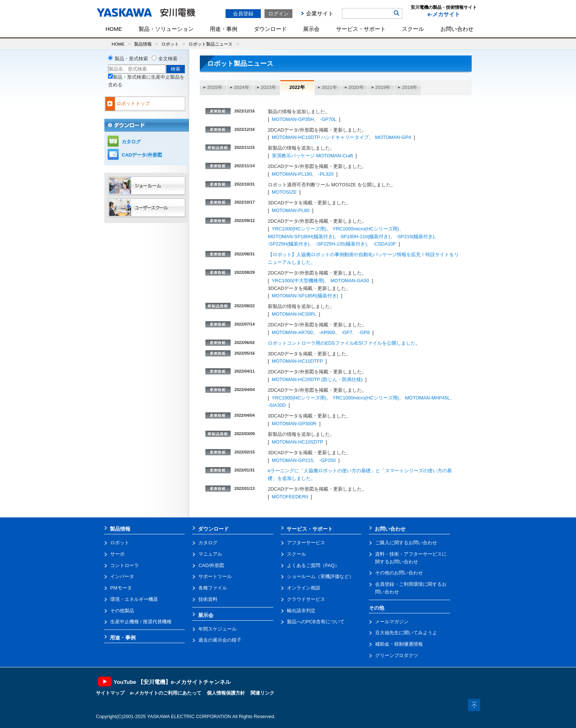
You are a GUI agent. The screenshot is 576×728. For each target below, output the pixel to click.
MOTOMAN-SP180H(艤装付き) (301, 236)
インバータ (122, 576)
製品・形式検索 (131, 59)
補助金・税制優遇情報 (399, 644)
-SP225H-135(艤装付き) (341, 244)
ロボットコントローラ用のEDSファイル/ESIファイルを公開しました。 (344, 343)
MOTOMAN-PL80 (291, 210)
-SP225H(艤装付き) (289, 244)
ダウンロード (270, 29)
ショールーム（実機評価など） (320, 576)
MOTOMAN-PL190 (292, 174)
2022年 (297, 87)
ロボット (170, 44)
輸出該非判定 (301, 611)
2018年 (410, 87)
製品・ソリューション (166, 29)
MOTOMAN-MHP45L (427, 398)
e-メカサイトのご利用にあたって (166, 693)
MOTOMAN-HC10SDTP (298, 442)
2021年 (330, 87)
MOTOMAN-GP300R (294, 424)
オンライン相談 (304, 588)
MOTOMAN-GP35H (293, 119)
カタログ (131, 142)
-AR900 (327, 332)
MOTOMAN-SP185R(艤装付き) (305, 296)
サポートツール (215, 576)
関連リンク (262, 693)
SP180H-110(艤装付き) (365, 236)
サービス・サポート (361, 29)
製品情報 (143, 44)
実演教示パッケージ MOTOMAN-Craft (312, 156)
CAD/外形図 (211, 565)
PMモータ (121, 588)
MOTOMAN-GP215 (292, 460)
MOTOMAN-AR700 (292, 332)
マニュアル (210, 554)
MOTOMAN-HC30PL (294, 314)
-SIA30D (277, 405)
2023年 (269, 87)
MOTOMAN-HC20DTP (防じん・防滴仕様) (317, 379)
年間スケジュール (217, 629)
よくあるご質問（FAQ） (313, 565)
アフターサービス (306, 543)
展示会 (311, 29)
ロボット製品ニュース (210, 44)
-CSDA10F (384, 244)
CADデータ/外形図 (142, 155)
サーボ (117, 554)
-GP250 (327, 460)
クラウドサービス (306, 599)
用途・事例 (224, 29)
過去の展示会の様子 (220, 640)
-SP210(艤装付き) (415, 236)
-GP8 (364, 332)
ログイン (278, 14)
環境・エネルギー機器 (134, 599)
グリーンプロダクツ (397, 655)
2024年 (242, 87)
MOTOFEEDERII (290, 497)
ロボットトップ (133, 103)
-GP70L (328, 119)
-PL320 (326, 174)
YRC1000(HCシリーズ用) (299, 229)
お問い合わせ (457, 29)
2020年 (356, 87)
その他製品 (122, 611)
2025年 (215, 87)
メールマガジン (392, 622)
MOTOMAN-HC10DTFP (297, 361)
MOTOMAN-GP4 (393, 137)
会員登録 (243, 14)
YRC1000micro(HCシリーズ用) (366, 229)
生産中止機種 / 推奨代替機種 (141, 622)
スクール (413, 29)
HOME (114, 29)
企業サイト (320, 13)
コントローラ (125, 565)
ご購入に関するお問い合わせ (406, 543)
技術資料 (208, 599)
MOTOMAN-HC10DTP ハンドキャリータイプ (321, 137)
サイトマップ (110, 693)
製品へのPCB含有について (316, 622)
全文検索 (168, 59)
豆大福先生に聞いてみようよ (406, 633)
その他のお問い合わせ (399, 573)
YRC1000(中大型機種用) (298, 281)
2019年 (383, 87)
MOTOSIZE (284, 192)
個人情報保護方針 (226, 693)
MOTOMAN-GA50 (350, 281)
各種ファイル (213, 588)
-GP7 (347, 332)
